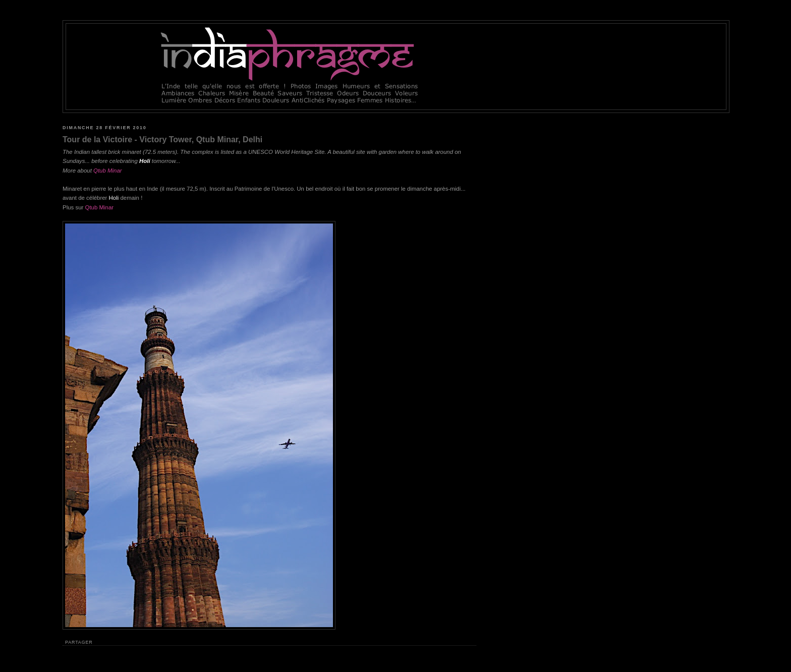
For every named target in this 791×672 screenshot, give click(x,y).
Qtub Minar (100, 207)
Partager (79, 642)
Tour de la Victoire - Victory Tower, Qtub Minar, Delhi (162, 139)
